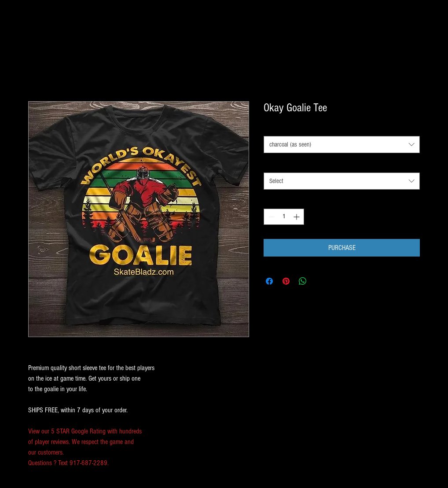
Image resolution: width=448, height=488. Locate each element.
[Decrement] (270, 217)
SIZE (271, 164)
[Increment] (297, 217)
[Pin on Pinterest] (286, 281)
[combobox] (342, 145)
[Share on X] (319, 281)
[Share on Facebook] (269, 281)
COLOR (273, 128)
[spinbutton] (284, 217)
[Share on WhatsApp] (303, 281)
